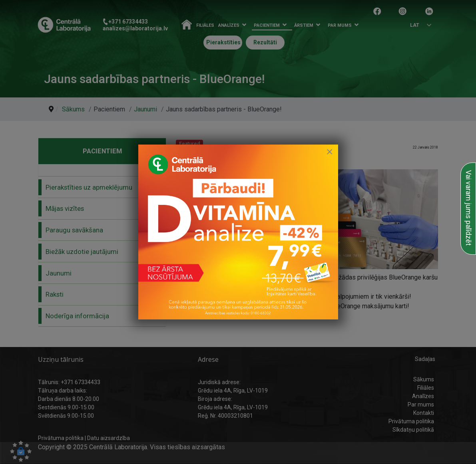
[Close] (330, 152)
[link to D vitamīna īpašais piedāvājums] (238, 232)
